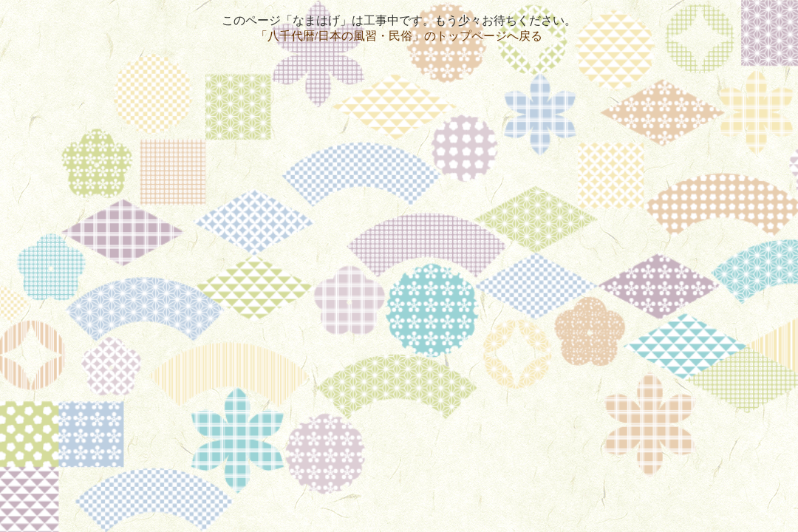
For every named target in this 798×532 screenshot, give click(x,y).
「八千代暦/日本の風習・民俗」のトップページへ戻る (399, 36)
